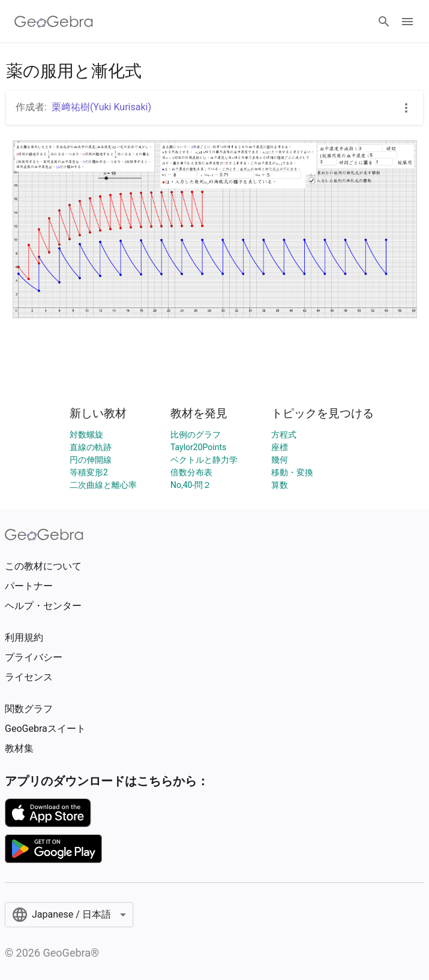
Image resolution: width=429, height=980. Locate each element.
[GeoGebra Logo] (54, 22)
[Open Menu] (407, 22)
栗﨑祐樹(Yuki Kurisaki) (101, 107)
